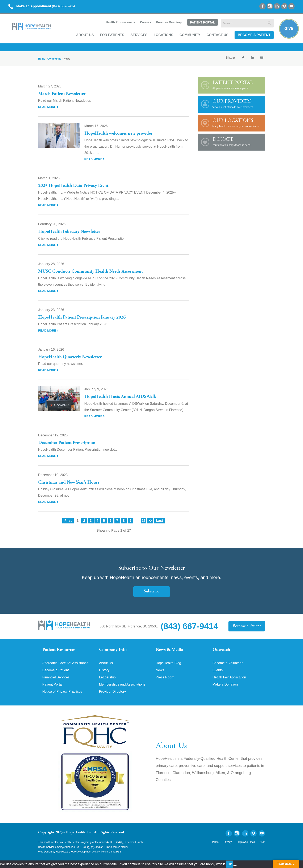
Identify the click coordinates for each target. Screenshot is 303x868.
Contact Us (218, 35)
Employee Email (246, 842)
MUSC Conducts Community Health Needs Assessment (91, 272)
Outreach (221, 650)
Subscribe (152, 591)
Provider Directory (169, 22)
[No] (235, 865)
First (68, 521)
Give (289, 29)
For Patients (112, 35)
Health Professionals (120, 22)
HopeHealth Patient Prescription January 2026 (82, 318)
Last (159, 521)
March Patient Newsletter (62, 94)
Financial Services (56, 677)
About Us (85, 35)
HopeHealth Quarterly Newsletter (70, 357)
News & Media (170, 650)
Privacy (228, 842)
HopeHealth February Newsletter (69, 232)
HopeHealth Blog (169, 663)
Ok (230, 864)
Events (218, 670)
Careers (146, 22)
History (104, 670)
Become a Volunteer (228, 663)
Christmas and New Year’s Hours (69, 483)
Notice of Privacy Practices (62, 692)
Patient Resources (59, 650)
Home (42, 59)
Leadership (107, 677)
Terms (215, 842)
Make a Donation (225, 685)
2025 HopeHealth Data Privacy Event (73, 186)
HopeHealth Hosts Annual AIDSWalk (120, 397)
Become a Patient (254, 35)
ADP (262, 842)
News (160, 670)
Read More (48, 107)
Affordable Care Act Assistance (65, 663)
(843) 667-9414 (42, 6)
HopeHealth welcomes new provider (118, 134)
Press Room (165, 677)
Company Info (113, 650)
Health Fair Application (229, 677)
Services (139, 35)
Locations (163, 35)
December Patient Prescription (67, 443)
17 (144, 521)
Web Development (81, 852)
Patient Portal (202, 22)
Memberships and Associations (122, 685)
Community (190, 35)
